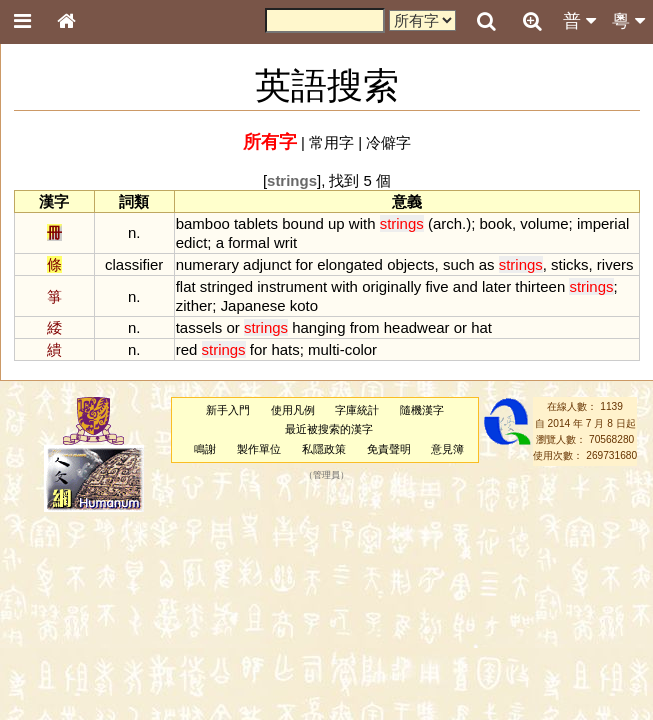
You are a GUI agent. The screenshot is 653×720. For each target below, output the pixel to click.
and (465, 286)
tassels (199, 327)
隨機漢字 (422, 410)
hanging (318, 327)
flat (186, 286)
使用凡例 (293, 410)
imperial (603, 223)
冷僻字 (388, 142)
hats (285, 349)
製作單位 (259, 449)
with (362, 223)
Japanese (253, 305)
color (361, 349)
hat (481, 327)
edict (192, 242)
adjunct (267, 264)
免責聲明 (389, 449)
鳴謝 (205, 449)
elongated (350, 264)
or (232, 327)
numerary (207, 264)
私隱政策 (324, 449)
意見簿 (447, 449)
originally (391, 286)
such (459, 264)
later (496, 286)
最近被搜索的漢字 (329, 429)
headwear (417, 327)
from (365, 327)
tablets (256, 223)
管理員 (326, 475)
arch (447, 223)
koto (304, 305)
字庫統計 (357, 410)
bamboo (203, 223)
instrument (292, 286)
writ (285, 242)
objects (410, 264)
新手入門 (228, 410)
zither (194, 305)
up (336, 223)
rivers (615, 264)
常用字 (331, 142)
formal (249, 242)
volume (544, 223)
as (487, 264)
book (496, 223)
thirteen (540, 286)
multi (324, 349)
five (436, 286)
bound (303, 223)
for (304, 264)
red (187, 349)
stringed (226, 286)
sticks (569, 264)
